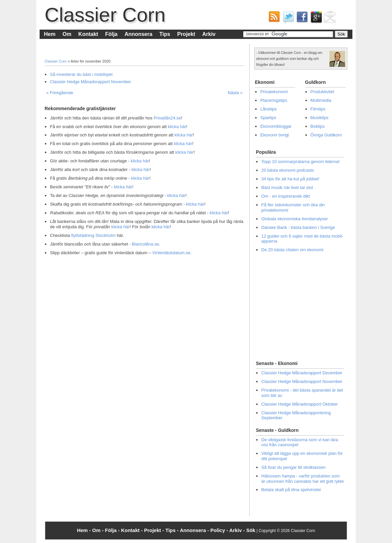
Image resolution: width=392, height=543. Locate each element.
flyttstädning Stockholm (94, 235)
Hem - (85, 530)
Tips (165, 34)
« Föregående (60, 93)
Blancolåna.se (145, 244)
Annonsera (138, 34)
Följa (111, 34)
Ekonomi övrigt (275, 135)
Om (67, 34)
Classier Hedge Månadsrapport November (91, 82)
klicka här (177, 127)
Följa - (113, 530)
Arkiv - (238, 530)
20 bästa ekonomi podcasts (288, 170)
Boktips (318, 126)
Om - (98, 530)
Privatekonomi (274, 92)
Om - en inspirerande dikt (286, 196)
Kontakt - (133, 530)
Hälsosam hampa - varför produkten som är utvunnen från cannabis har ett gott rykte (302, 479)
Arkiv (209, 34)
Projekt (186, 34)
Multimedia (321, 100)
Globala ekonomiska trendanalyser (294, 219)
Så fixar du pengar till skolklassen (293, 467)
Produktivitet (322, 92)
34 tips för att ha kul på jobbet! (290, 179)
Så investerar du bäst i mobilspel (81, 74)
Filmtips (318, 109)
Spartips (268, 118)
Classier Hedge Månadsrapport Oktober (299, 404)
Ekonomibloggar (276, 126)
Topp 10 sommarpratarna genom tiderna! (300, 162)
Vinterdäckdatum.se (171, 253)
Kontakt (88, 34)
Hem (50, 34)
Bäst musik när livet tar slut (287, 187)
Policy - (220, 530)
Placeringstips (274, 100)
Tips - (173, 530)
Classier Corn (105, 15)
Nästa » (235, 93)
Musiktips (319, 118)
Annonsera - (195, 530)
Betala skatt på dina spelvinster (291, 490)
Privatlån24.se (167, 118)
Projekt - (155, 530)
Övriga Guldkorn (326, 135)
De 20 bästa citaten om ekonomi (292, 250)
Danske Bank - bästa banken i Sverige (298, 227)
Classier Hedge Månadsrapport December (302, 373)
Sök (251, 530)
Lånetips (268, 109)
